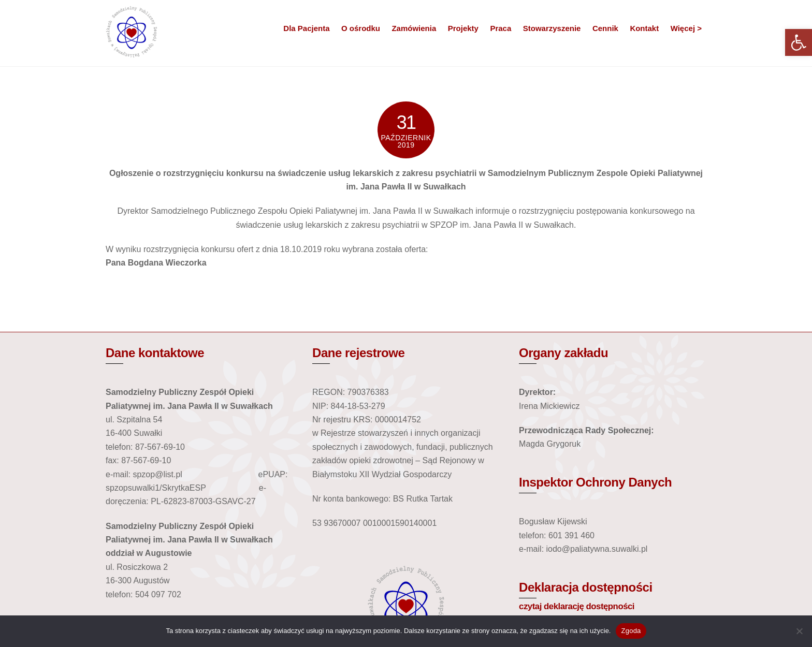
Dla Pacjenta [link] (306, 28)
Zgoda (631, 631)
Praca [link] (501, 28)
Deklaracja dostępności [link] (586, 586)
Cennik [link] (605, 28)
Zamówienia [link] (414, 28)
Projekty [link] (463, 28)
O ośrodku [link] (361, 28)
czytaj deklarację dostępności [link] (577, 604)
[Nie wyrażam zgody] (799, 631)
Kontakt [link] (644, 28)
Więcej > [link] (686, 28)
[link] (799, 42)
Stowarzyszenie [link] (552, 28)
